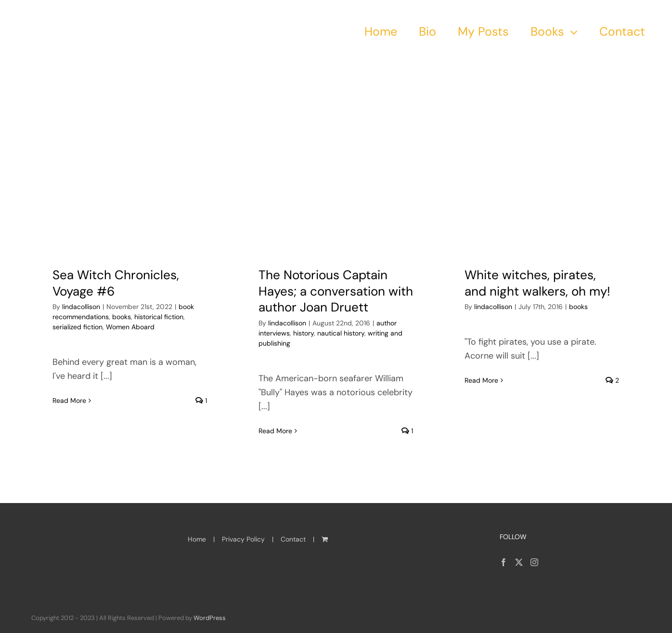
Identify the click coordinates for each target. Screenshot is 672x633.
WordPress (210, 618)
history (304, 333)
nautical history (341, 333)
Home (197, 539)
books (122, 317)
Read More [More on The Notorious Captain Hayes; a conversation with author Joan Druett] (275, 431)
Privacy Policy (243, 539)
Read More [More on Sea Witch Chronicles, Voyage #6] (69, 431)
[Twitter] (519, 562)
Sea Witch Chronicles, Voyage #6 (116, 283)
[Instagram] (534, 562)
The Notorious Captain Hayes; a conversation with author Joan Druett (336, 291)
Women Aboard (130, 327)
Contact (293, 539)
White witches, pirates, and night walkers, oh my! (537, 283)
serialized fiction (78, 327)
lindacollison (81, 307)
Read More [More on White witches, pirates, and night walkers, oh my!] (481, 430)
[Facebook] (504, 562)
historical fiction (159, 317)
